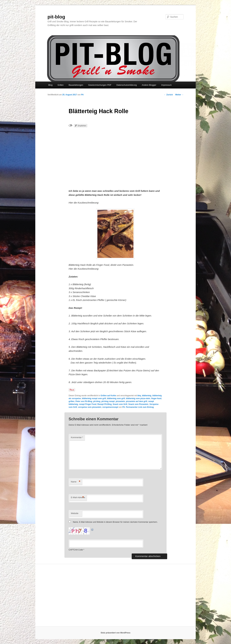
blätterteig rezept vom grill (94, 398)
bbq (139, 396)
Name (76, 482)
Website (75, 513)
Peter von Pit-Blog (84, 401)
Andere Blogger (149, 85)
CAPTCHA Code (76, 550)
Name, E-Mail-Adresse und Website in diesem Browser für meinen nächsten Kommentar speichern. (115, 522)
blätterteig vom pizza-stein (138, 398)
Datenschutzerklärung (127, 85)
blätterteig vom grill (116, 398)
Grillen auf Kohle (108, 396)
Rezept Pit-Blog (105, 404)
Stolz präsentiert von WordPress (115, 633)
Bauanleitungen (76, 85)
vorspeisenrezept (110, 407)
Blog (50, 85)
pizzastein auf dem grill (137, 401)
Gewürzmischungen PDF (100, 85)
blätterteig (147, 396)
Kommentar (77, 437)
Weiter (179, 95)
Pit (82, 95)
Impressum (166, 85)
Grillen (61, 85)
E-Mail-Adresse (78, 498)
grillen (72, 401)
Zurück (168, 95)
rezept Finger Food (88, 404)
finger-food (156, 398)
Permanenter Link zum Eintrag (140, 407)
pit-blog (56, 17)
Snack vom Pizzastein (138, 404)
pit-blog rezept (108, 401)
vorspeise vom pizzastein (90, 407)
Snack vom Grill (120, 404)
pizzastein (120, 401)
